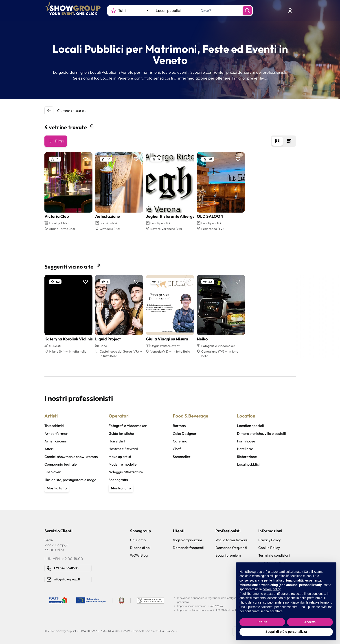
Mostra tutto (57, 488)
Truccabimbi (54, 426)
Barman (179, 426)
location (80, 111)
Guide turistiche (121, 433)
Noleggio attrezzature (126, 472)
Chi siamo (138, 540)
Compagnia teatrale (61, 464)
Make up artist (120, 457)
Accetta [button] (310, 622)
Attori (49, 449)
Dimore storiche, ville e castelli (261, 433)
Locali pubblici (248, 464)
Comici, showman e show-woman (71, 457)
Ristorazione (247, 457)
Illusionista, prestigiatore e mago (70, 480)
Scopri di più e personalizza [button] (286, 632)
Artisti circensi (56, 441)
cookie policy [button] (272, 589)
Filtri (56, 141)
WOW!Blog (139, 555)
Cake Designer (185, 433)
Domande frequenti (189, 548)
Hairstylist (117, 441)
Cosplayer (53, 472)
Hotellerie (245, 449)
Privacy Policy (270, 540)
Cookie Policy (269, 548)
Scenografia (118, 480)
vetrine (68, 111)
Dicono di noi (140, 548)
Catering (180, 441)
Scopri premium (228, 555)
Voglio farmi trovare (231, 540)
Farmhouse (246, 441)
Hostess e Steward (123, 449)
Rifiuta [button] (262, 622)
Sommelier (182, 457)
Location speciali (250, 426)
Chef (177, 449)
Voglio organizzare (188, 540)
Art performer (56, 433)
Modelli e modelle (123, 464)
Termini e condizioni (274, 555)
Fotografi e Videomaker (128, 426)
